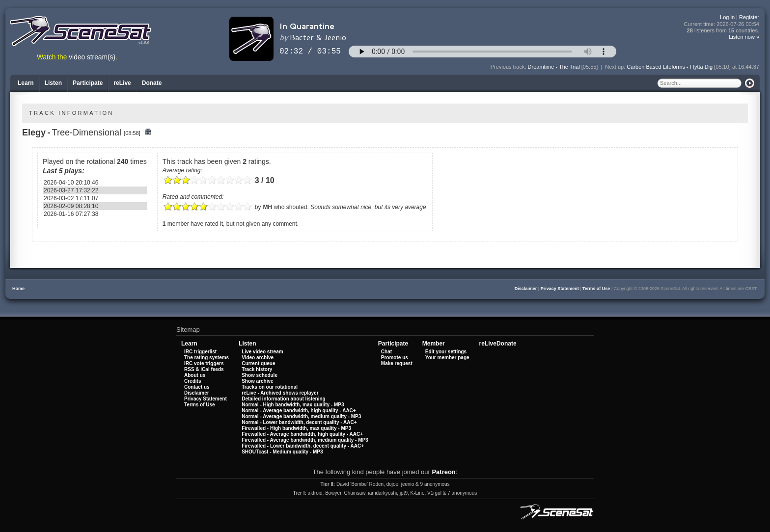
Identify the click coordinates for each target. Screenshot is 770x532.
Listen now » (744, 37)
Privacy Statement (560, 289)
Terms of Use (596, 289)
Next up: (616, 67)
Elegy (34, 133)
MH (267, 207)
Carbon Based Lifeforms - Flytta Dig (670, 67)
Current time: (722, 24)
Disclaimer (526, 289)
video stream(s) (92, 57)
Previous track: (509, 67)
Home (18, 289)
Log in (727, 17)
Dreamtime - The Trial (554, 67)
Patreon (443, 472)
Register (749, 17)
